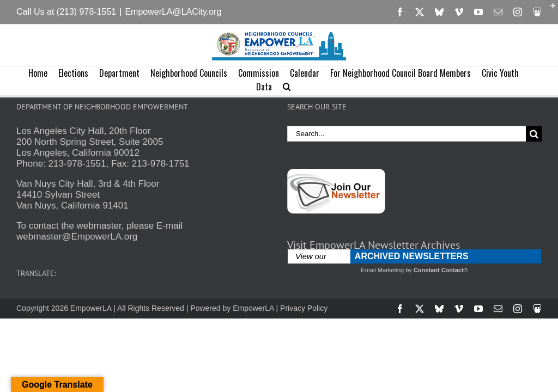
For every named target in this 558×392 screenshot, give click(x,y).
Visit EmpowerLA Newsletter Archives (374, 245)
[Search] (534, 134)
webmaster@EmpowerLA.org (77, 237)
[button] (287, 87)
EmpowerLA (253, 308)
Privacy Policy (304, 308)
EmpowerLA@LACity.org (173, 12)
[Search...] (407, 134)
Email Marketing (382, 270)
